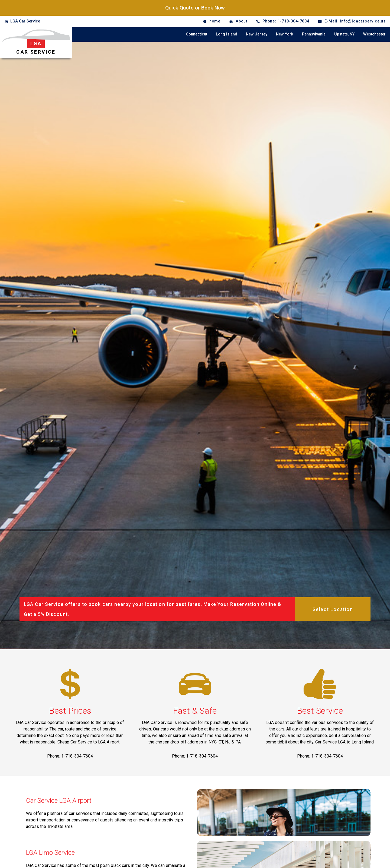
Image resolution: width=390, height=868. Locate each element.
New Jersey (257, 34)
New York (285, 34)
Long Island (227, 34)
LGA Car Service (25, 21)
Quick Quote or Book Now (195, 8)
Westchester (374, 34)
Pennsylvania (314, 34)
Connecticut (196, 34)
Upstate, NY (344, 34)
